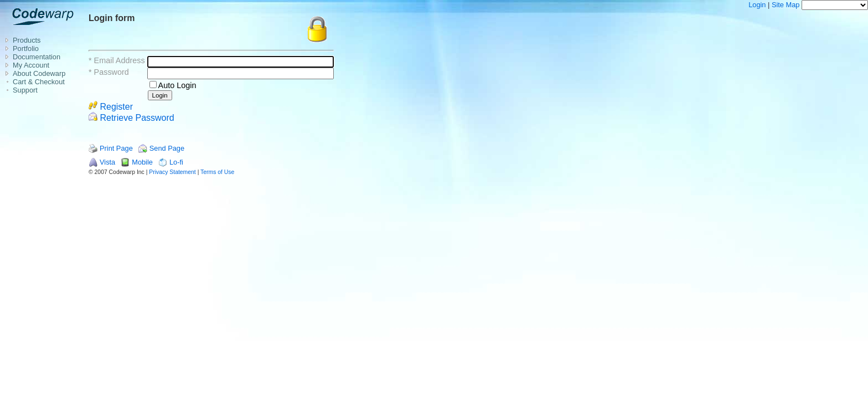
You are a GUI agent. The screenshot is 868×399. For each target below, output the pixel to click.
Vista (107, 162)
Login (757, 5)
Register (111, 107)
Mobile (142, 162)
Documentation (37, 57)
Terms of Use (217, 172)
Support (25, 90)
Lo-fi (176, 162)
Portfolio (26, 48)
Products (27, 40)
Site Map (786, 5)
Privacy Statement (172, 172)
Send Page (167, 148)
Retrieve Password (131, 118)
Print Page (116, 148)
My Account (31, 65)
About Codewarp (39, 73)
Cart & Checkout (39, 82)
